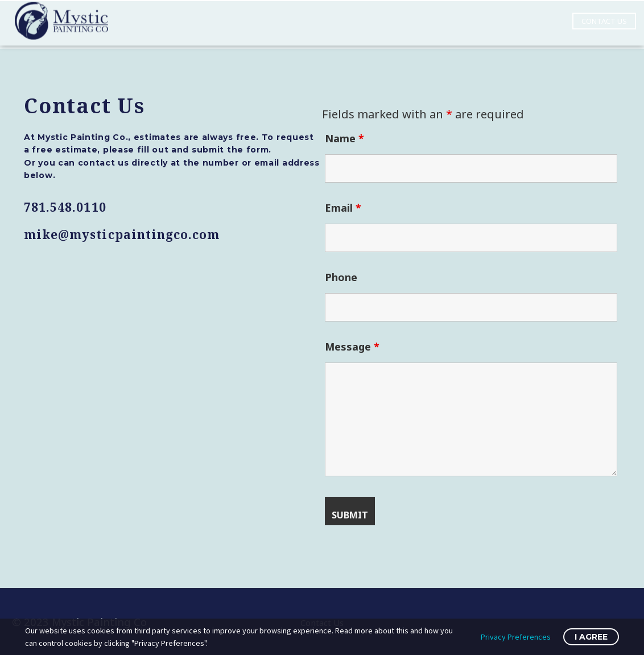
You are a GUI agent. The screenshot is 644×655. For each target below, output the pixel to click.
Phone (341, 277)
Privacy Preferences (516, 637)
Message (352, 347)
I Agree (591, 637)
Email (343, 208)
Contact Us (604, 15)
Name (344, 138)
